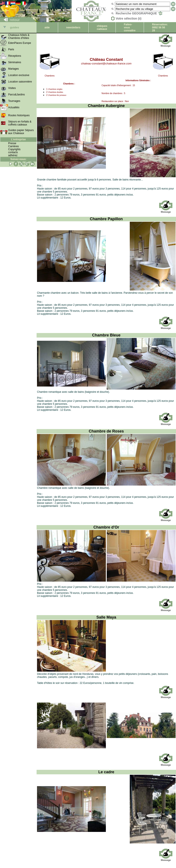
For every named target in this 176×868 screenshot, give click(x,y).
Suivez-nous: (18, 159)
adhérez (13, 155)
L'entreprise (18, 139)
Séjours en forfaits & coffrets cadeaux (20, 123)
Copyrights (14, 149)
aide (47, 28)
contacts (13, 152)
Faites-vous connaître (130, 28)
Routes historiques (19, 115)
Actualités (14, 107)
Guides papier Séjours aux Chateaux (21, 132)
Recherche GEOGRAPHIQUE (139, 13)
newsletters (73, 28)
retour (10, 20)
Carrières (13, 146)
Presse (12, 143)
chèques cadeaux (102, 28)
